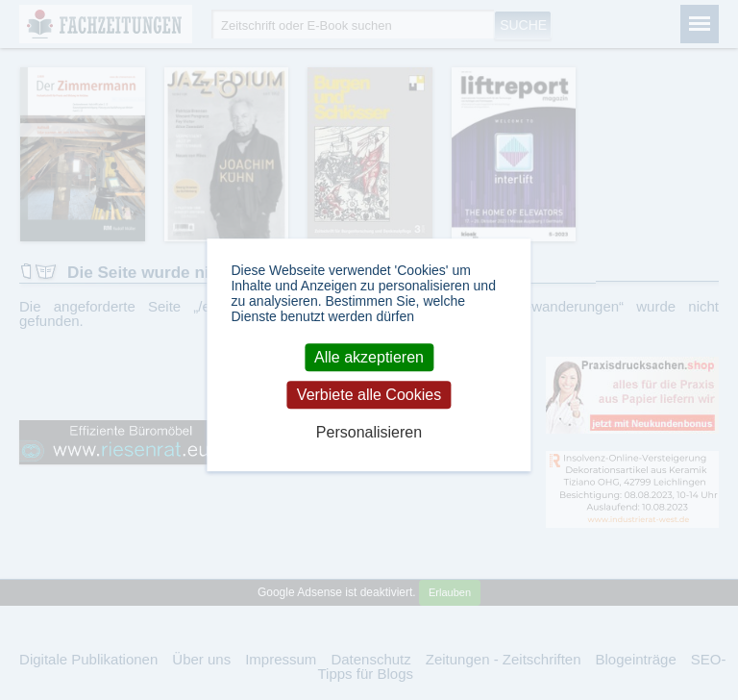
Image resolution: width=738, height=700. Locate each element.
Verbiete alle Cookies (369, 395)
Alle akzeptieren (369, 357)
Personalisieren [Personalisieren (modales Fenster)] (369, 433)
